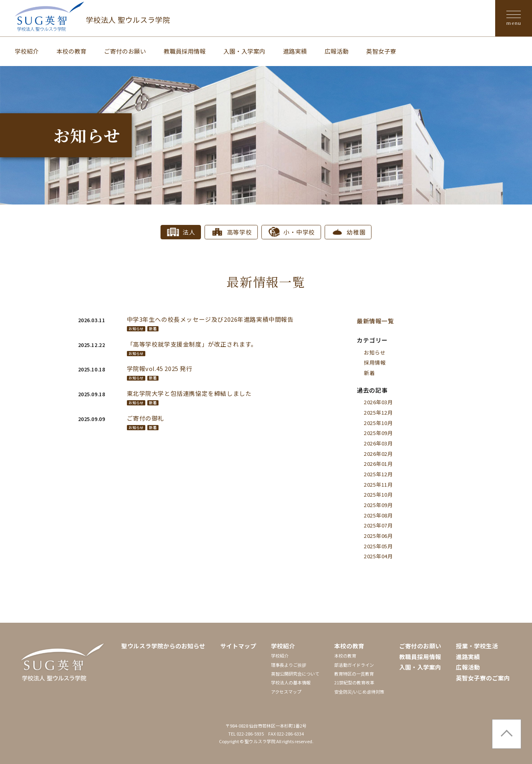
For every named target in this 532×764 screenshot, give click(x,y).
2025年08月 (378, 515)
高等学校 (240, 232)
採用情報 (375, 362)
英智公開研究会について (295, 674)
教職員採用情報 (185, 51)
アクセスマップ (286, 692)
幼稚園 (356, 232)
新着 (153, 329)
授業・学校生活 (477, 646)
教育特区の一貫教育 (354, 674)
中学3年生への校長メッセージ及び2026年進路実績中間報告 (210, 319)
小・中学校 (299, 232)
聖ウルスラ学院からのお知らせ (163, 646)
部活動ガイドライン (354, 665)
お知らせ (136, 329)
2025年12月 (378, 412)
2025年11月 (378, 484)
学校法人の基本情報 (291, 682)
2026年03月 (378, 402)
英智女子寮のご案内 (483, 678)
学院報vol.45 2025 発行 (160, 368)
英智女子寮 (381, 51)
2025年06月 (378, 536)
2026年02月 (378, 454)
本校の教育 (71, 51)
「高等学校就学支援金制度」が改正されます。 (192, 344)
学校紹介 (27, 51)
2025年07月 (378, 525)
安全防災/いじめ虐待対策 (359, 692)
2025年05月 (378, 546)
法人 (189, 232)
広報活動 (337, 51)
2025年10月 (378, 423)
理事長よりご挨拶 (289, 665)
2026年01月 (378, 464)
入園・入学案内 (244, 51)
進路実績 (295, 51)
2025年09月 (378, 433)
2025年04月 (378, 556)
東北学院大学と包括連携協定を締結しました (189, 393)
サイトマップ (238, 646)
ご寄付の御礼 (146, 418)
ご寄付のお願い (125, 51)
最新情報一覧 (375, 321)
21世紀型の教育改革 (354, 682)
